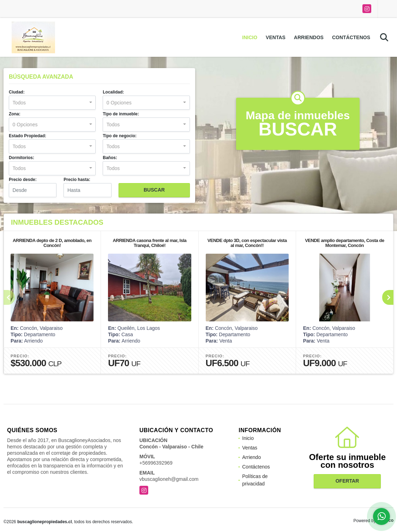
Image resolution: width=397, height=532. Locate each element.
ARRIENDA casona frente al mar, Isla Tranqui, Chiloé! (149, 243)
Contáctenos (351, 37)
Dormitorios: (22, 158)
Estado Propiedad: (28, 136)
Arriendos (309, 37)
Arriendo (251, 457)
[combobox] (52, 103)
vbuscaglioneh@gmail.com (169, 479)
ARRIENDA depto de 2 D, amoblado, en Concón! (52, 243)
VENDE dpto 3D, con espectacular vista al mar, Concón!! (247, 243)
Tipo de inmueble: (121, 114)
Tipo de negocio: (120, 136)
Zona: (15, 114)
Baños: (110, 158)
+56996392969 (156, 463)
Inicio (250, 37)
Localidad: (113, 92)
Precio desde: (23, 180)
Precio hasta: (77, 180)
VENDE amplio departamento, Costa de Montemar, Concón (345, 243)
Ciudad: (17, 92)
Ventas (276, 37)
